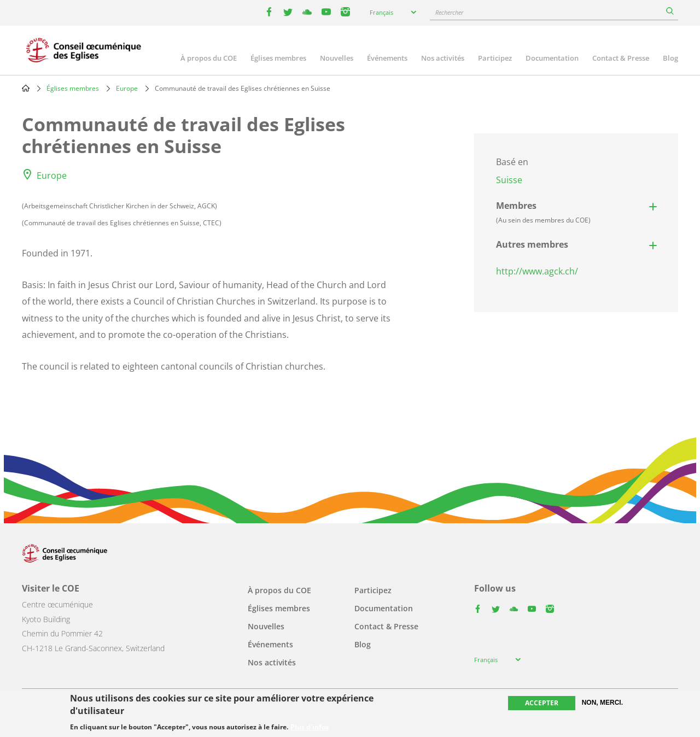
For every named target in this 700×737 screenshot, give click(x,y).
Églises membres (278, 58)
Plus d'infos (310, 727)
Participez (495, 58)
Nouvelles (337, 58)
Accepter (542, 703)
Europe (127, 88)
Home (26, 88)
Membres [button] (543, 212)
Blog (670, 58)
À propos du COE (209, 58)
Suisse (509, 180)
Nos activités (443, 58)
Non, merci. (602, 703)
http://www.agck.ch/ (537, 271)
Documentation (552, 58)
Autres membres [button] (532, 244)
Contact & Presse (621, 58)
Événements (387, 58)
